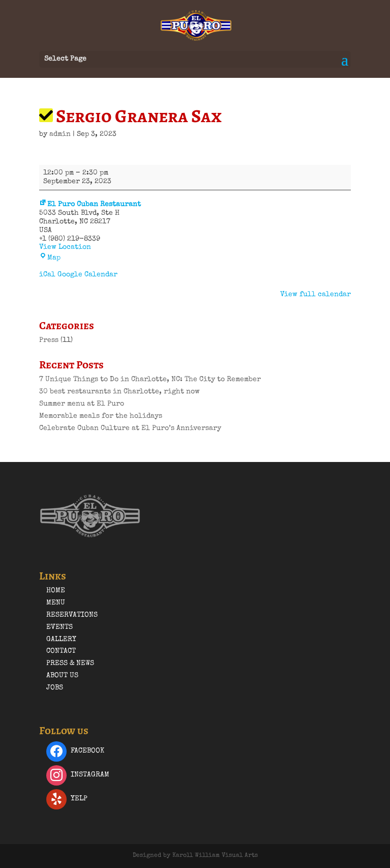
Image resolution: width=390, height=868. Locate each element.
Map (50, 258)
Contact (61, 651)
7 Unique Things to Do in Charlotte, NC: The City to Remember (150, 380)
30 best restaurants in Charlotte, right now (119, 392)
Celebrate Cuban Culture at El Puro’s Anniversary (130, 428)
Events (59, 627)
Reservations (72, 615)
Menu (56, 603)
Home (56, 591)
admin (60, 134)
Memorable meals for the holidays (101, 416)
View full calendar (316, 295)
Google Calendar (87, 275)
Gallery (61, 640)
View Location (65, 247)
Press (49, 340)
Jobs (55, 688)
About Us (62, 676)
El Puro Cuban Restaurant (90, 205)
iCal (47, 275)
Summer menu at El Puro (82, 404)
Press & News (70, 663)
